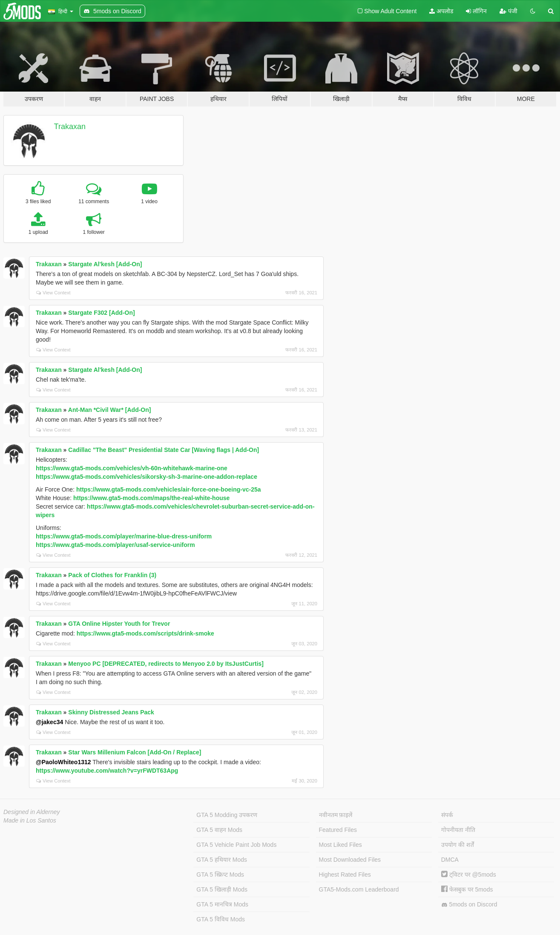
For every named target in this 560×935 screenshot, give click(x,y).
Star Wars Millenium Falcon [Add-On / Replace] (135, 752)
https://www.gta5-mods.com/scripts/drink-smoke (145, 633)
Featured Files (338, 830)
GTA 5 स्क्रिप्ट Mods (220, 875)
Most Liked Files (340, 845)
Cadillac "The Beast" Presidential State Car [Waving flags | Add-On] (164, 450)
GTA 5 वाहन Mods (219, 830)
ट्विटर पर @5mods (469, 875)
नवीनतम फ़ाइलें (336, 815)
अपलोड (441, 11)
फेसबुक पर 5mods (467, 889)
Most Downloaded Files (350, 860)
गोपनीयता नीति (458, 830)
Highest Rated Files (345, 875)
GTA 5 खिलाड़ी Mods (222, 889)
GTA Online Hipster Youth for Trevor (119, 624)
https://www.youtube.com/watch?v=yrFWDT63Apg (107, 771)
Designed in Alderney (32, 812)
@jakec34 (49, 722)
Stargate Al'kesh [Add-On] (105, 264)
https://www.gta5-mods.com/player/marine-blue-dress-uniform (124, 536)
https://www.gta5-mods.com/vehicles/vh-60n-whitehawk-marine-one (132, 468)
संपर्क (447, 815)
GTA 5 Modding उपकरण (227, 815)
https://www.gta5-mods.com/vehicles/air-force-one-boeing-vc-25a (169, 489)
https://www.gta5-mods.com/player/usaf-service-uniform (115, 545)
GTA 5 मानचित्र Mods (222, 904)
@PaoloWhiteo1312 (63, 762)
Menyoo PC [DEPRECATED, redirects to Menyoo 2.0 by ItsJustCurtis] (166, 664)
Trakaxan (70, 127)
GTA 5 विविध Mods (221, 919)
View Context (53, 293)
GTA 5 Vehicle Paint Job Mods (236, 845)
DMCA (450, 860)
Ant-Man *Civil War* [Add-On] (110, 410)
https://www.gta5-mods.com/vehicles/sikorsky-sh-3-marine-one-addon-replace (146, 477)
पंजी (508, 11)
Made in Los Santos (30, 820)
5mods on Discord (469, 905)
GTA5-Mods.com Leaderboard (359, 889)
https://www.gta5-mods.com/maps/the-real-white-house (151, 498)
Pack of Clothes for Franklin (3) (112, 575)
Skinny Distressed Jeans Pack (111, 712)
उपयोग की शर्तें (458, 845)
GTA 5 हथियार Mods (222, 860)
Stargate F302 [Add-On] (101, 313)
